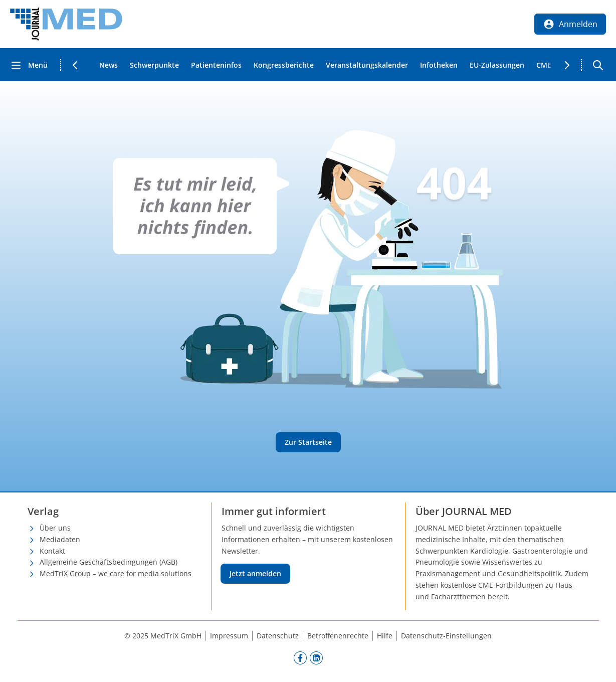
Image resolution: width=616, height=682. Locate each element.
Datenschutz (278, 636)
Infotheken (439, 65)
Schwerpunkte (154, 65)
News (109, 65)
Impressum (229, 636)
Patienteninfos (216, 65)
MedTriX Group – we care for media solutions (116, 573)
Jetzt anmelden (255, 573)
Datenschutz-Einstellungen (446, 636)
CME (544, 65)
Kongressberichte (284, 65)
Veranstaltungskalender (367, 65)
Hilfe (385, 636)
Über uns (55, 528)
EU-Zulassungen (497, 65)
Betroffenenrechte (338, 636)
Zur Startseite (308, 442)
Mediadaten (60, 539)
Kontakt (52, 551)
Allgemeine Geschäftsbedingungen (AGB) (109, 562)
